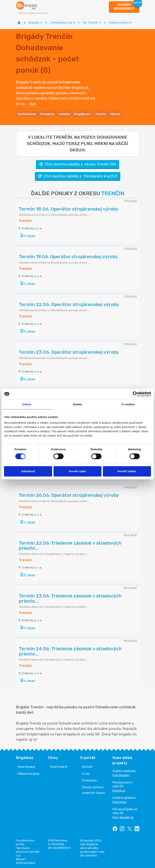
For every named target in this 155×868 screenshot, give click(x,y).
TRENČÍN (113, 193)
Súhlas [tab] (27, 404)
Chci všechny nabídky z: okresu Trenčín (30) (77, 164)
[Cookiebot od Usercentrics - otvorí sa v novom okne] (135, 394)
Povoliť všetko (127, 471)
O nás (86, 773)
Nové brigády (27, 766)
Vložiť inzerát (59, 766)
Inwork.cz (119, 790)
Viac (32, 104)
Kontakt (87, 766)
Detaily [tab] (78, 404)
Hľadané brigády (29, 773)
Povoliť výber (77, 471)
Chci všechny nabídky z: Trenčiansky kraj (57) (78, 176)
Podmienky (89, 780)
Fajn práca (120, 802)
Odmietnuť (28, 471)
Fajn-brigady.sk (123, 817)
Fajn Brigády (121, 775)
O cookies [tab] (128, 404)
